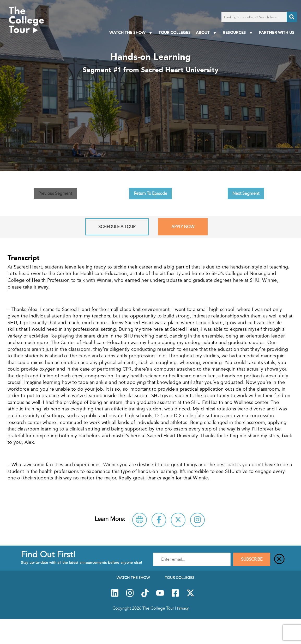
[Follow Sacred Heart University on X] (178, 520)
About (207, 33)
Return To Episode (150, 193)
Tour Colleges (175, 32)
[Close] (279, 559)
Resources (238, 33)
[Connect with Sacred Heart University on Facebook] (159, 520)
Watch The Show (131, 33)
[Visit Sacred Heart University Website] (140, 520)
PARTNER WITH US (277, 32)
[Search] (292, 17)
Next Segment (246, 193)
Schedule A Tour (117, 227)
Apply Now (183, 227)
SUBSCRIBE (252, 559)
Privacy (183, 608)
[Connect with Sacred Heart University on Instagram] (197, 520)
